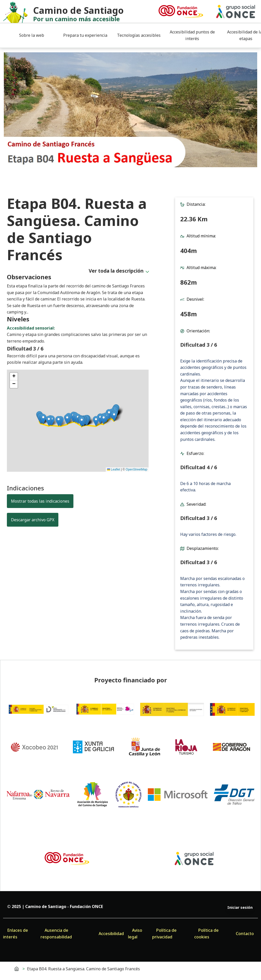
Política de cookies (206, 934)
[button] (114, 416)
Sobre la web (32, 35)
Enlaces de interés (16, 934)
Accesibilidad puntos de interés (192, 35)
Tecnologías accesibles (139, 35)
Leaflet (114, 469)
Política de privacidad (164, 934)
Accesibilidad (111, 934)
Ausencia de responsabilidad (56, 934)
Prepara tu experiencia (85, 35)
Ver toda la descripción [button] (116, 271)
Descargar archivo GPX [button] (35, 519)
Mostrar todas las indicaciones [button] (40, 501)
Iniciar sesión (240, 907)
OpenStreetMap (136, 469)
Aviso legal (135, 934)
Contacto (245, 934)
